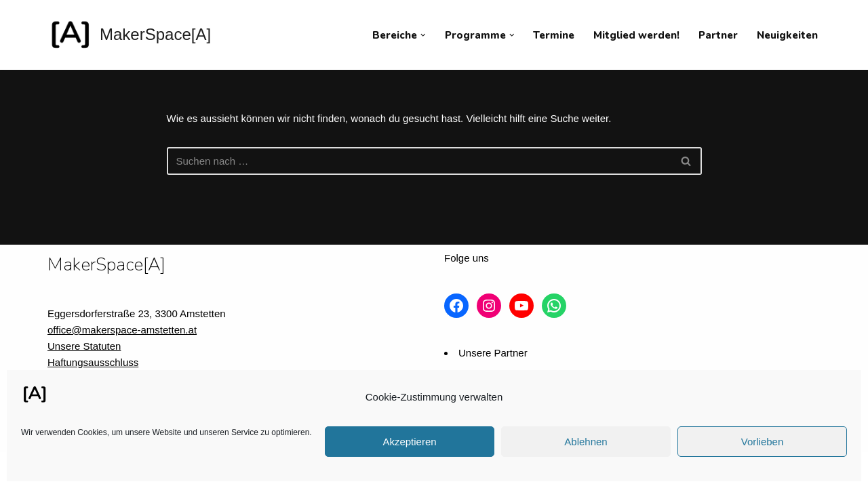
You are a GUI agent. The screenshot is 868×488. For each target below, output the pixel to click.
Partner (718, 35)
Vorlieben (763, 442)
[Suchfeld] (419, 161)
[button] (423, 35)
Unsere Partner (493, 353)
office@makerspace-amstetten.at (122, 330)
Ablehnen (586, 442)
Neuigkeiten (787, 35)
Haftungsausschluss (93, 362)
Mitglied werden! (636, 35)
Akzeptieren (409, 442)
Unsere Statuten (84, 346)
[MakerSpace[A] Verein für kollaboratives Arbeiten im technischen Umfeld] (129, 35)
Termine (554, 35)
